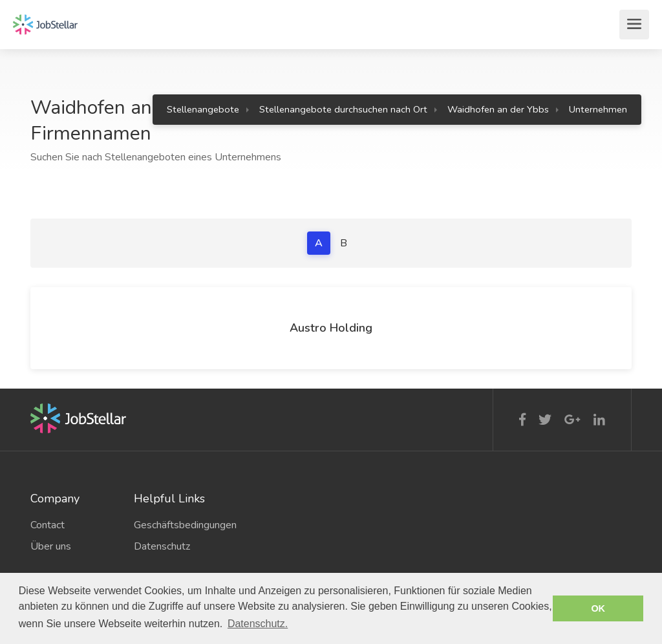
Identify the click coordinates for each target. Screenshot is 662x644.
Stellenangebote (203, 109)
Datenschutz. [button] (258, 624)
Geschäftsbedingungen (176, 525)
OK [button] (598, 608)
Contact (48, 525)
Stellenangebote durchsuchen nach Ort (343, 109)
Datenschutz (162, 546)
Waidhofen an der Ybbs (498, 109)
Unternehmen (598, 109)
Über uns (51, 546)
